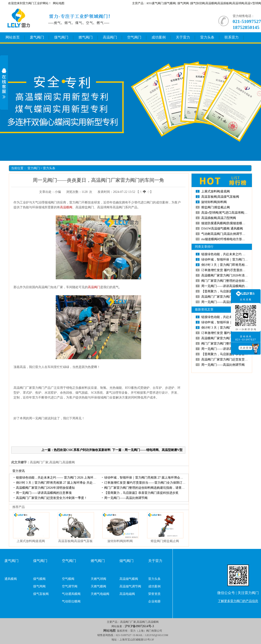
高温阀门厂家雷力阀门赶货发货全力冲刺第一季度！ (52, 498)
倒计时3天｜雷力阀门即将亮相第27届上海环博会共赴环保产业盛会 (64, 483)
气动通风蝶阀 (71, 594)
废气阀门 (37, 37)
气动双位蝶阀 (71, 601)
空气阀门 (134, 37)
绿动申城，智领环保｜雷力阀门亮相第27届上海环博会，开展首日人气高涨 (156, 478)
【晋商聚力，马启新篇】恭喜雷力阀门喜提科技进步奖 (141, 493)
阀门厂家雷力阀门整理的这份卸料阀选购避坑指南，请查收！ (146, 488)
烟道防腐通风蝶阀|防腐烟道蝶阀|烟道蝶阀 (230, 223)
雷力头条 (207, 37)
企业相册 (154, 601)
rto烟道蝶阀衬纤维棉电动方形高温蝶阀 (228, 239)
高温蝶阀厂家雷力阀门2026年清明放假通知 (45, 488)
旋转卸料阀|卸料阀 (120, 541)
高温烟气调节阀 (130, 586)
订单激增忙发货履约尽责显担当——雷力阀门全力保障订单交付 (148, 483)
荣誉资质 (154, 594)
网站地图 (59, 3)
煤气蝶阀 (39, 579)
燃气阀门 (86, 37)
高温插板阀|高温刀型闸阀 (219, 218)
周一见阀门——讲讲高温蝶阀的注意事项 (44, 493)
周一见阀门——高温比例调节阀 (126, 498)
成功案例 (159, 37)
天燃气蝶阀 (98, 586)
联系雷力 (232, 37)
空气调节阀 (70, 586)
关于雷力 (183, 37)
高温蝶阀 (66, 207)
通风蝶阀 (11, 579)
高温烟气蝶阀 (129, 579)
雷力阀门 (34, 168)
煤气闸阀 (183, 3)
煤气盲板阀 (41, 594)
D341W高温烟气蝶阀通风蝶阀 (222, 229)
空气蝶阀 (68, 579)
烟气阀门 (127, 561)
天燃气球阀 (98, 579)
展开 (4, 83)
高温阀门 (110, 37)
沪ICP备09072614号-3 (139, 626)
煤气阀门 (61, 37)
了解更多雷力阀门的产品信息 (238, 601)
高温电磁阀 (127, 594)
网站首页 (13, 37)
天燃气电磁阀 (100, 594)
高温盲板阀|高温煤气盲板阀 (220, 197)
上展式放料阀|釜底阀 (31, 541)
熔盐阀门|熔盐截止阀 (165, 541)
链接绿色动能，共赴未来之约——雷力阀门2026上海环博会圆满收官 (64, 478)
